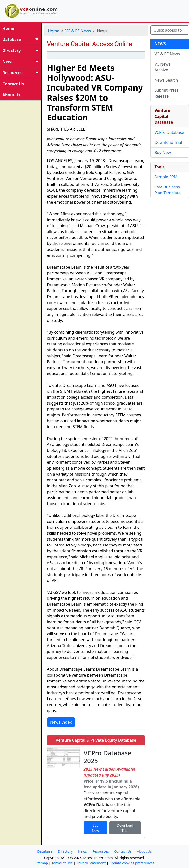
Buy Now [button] (95, 828)
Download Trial (168, 142)
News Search (166, 80)
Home (8, 28)
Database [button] (45, 851)
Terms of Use (62, 863)
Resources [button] (101, 851)
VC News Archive (163, 67)
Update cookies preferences (132, 863)
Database (21, 39)
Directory (21, 51)
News (21, 62)
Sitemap (41, 863)
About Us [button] (144, 851)
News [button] (82, 851)
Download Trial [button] (125, 828)
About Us (11, 95)
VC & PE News (78, 31)
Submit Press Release (167, 93)
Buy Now (163, 153)
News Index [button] (61, 722)
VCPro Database (169, 132)
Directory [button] (65, 851)
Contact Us (13, 84)
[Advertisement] (126, 10)
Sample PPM (166, 177)
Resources (21, 73)
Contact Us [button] (123, 851)
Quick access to (168, 30)
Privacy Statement (91, 863)
